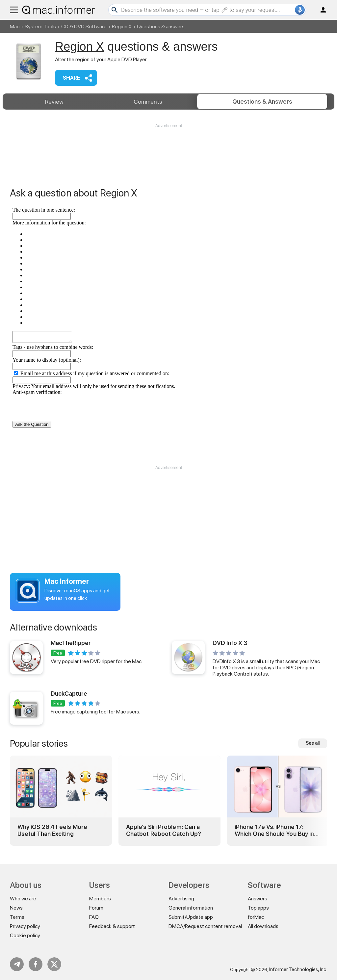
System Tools (40, 26)
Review (54, 102)
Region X (122, 26)
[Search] (207, 10)
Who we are (23, 899)
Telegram (17, 964)
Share (71, 78)
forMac (256, 917)
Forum (96, 908)
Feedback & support (112, 926)
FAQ (94, 917)
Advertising (181, 899)
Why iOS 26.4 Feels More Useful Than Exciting (52, 830)
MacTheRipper (71, 643)
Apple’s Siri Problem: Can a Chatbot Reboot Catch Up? (164, 830)
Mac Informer (67, 581)
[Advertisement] (168, 148)
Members (100, 899)
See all (313, 743)
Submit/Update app (191, 917)
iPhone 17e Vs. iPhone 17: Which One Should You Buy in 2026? (274, 830)
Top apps (258, 908)
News (16, 908)
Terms (17, 917)
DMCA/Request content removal (205, 926)
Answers (262, 102)
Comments (148, 102)
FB (36, 964)
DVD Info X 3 (230, 643)
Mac (15, 26)
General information (191, 908)
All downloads (263, 926)
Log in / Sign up (320, 10)
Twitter (54, 964)
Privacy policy (25, 926)
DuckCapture (69, 694)
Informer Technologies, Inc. (298, 969)
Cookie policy (25, 935)
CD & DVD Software (84, 26)
